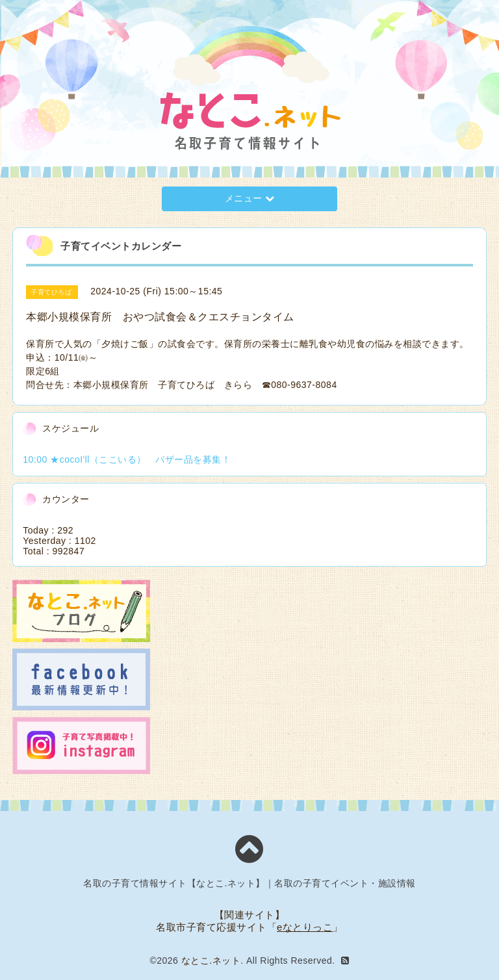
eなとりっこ (305, 927)
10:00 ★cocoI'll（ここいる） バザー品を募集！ (127, 459)
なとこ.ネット (211, 961)
